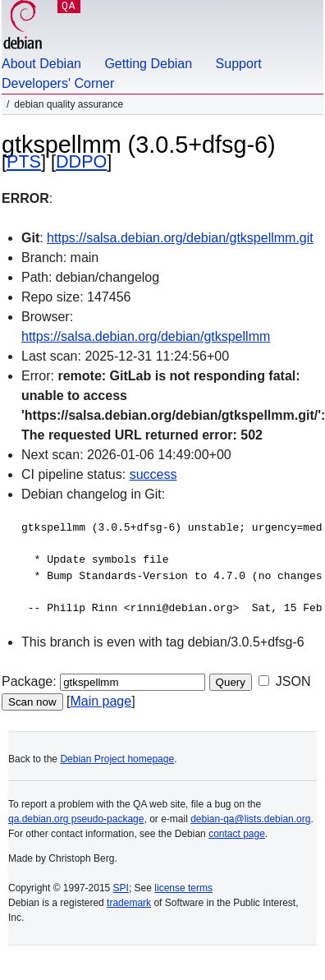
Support (239, 64)
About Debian (41, 64)
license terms (183, 888)
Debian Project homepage (117, 759)
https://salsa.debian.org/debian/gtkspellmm (146, 336)
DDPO (81, 161)
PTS (24, 161)
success (153, 474)
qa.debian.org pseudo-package (76, 819)
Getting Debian (148, 64)
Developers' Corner (58, 83)
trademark (129, 903)
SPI (121, 888)
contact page (237, 834)
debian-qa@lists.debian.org (250, 819)
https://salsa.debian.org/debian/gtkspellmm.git (180, 238)
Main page (101, 701)
